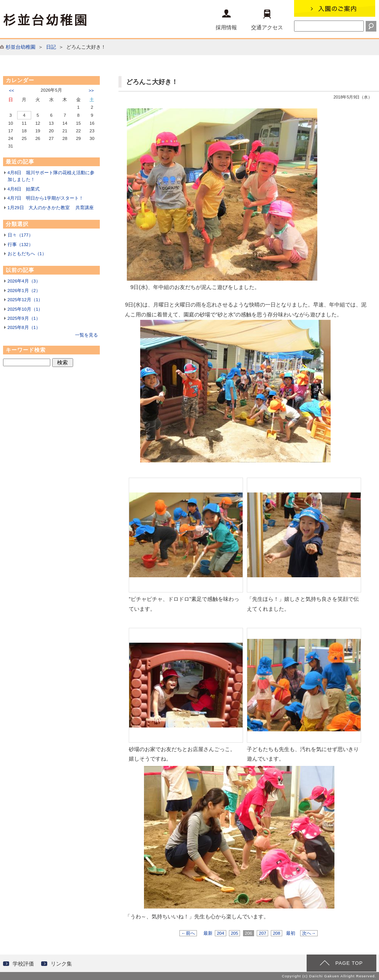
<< (12, 91)
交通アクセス (267, 20)
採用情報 (226, 20)
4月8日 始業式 (24, 189)
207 (262, 933)
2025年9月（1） (24, 318)
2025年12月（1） (25, 300)
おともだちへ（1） (27, 254)
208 (277, 933)
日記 (51, 47)
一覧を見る (86, 335)
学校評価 (23, 964)
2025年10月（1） (25, 309)
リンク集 (61, 964)
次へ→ (309, 933)
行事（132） (20, 245)
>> (91, 91)
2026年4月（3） (24, 281)
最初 (291, 933)
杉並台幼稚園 (21, 47)
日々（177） (20, 235)
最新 (208, 933)
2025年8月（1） (24, 327)
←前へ (188, 933)
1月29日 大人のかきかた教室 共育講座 (51, 208)
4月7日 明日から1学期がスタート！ (46, 198)
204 (221, 933)
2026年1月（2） (24, 291)
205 (235, 933)
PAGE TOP (349, 963)
